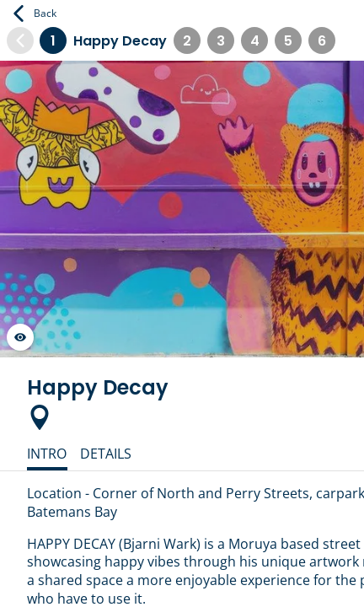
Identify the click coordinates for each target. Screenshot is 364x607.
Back (35, 13)
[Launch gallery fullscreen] (20, 337)
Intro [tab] (47, 454)
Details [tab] (106, 454)
